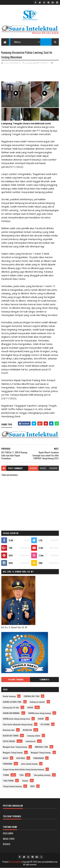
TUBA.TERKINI (8, 781)
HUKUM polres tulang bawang (40, 713)
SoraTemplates (15, 862)
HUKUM (30, 707)
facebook (53, 468)
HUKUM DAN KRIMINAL (11, 713)
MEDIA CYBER (9, 839)
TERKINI (6, 775)
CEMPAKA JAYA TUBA (32, 696)
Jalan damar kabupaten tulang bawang (18, 724)
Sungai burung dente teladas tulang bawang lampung (23, 769)
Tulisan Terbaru (16, 680)
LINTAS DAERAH (9, 741)
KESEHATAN (27, 730)
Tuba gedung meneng (42, 775)
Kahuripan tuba (9, 730)
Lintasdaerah (31, 741)
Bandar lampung (9, 696)
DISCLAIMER (8, 833)
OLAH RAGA (21, 758)
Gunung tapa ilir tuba (11, 707)
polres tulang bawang (29, 764)
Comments (44, 680)
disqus (43, 468)
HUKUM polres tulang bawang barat (16, 719)
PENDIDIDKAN (38, 758)
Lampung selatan (34, 736)
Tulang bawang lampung (12, 786)
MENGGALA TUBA (42, 747)
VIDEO (32, 786)
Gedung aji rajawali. (37, 702)
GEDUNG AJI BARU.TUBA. (12, 702)
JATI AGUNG (45, 724)
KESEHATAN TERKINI (11, 736)
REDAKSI (6, 844)
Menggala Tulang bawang (13, 752)
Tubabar (25, 781)
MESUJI (6, 758)
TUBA (21, 775)
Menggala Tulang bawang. (41, 752)
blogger (33, 468)
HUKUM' (41, 719)
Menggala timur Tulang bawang (15, 747)
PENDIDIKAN (8, 764)
